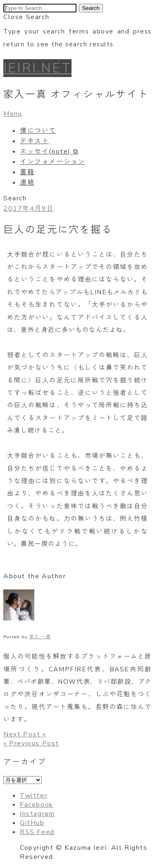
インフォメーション (52, 162)
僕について (38, 131)
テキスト (34, 141)
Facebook (37, 805)
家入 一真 (40, 637)
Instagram (37, 814)
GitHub (32, 823)
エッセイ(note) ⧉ (49, 151)
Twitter (33, 796)
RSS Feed (37, 832)
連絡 (27, 183)
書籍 (27, 172)
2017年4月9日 (29, 209)
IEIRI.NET (37, 68)
